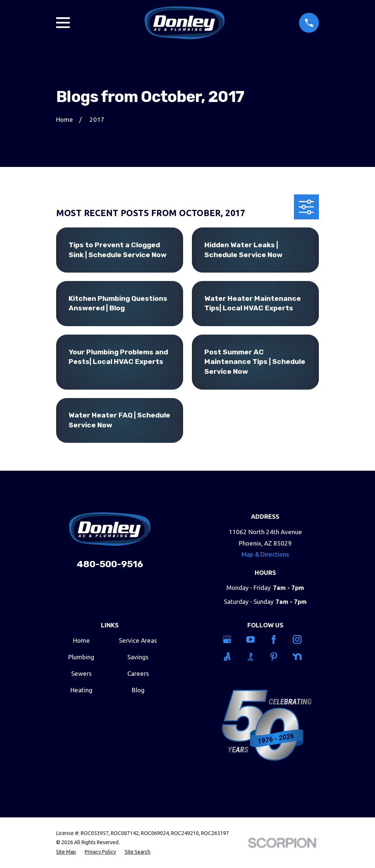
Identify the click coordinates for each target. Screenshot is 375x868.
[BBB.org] (254, 657)
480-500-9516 (110, 564)
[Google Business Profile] (230, 639)
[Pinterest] (277, 657)
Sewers (81, 673)
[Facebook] (277, 639)
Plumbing (81, 657)
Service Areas (138, 640)
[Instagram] (300, 639)
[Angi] (230, 657)
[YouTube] (254, 639)
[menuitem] (66, 852)
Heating (81, 690)
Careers (138, 673)
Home (81, 640)
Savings (138, 657)
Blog (138, 690)
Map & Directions (265, 554)
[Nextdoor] (300, 657)
